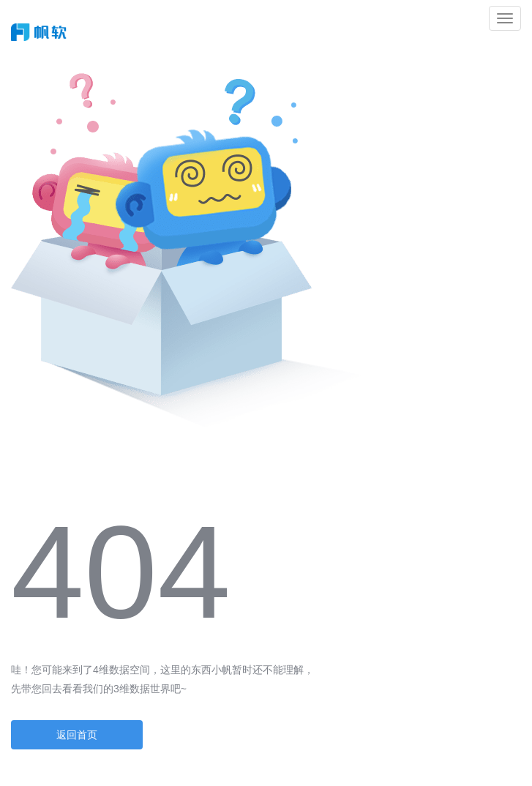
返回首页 (77, 735)
